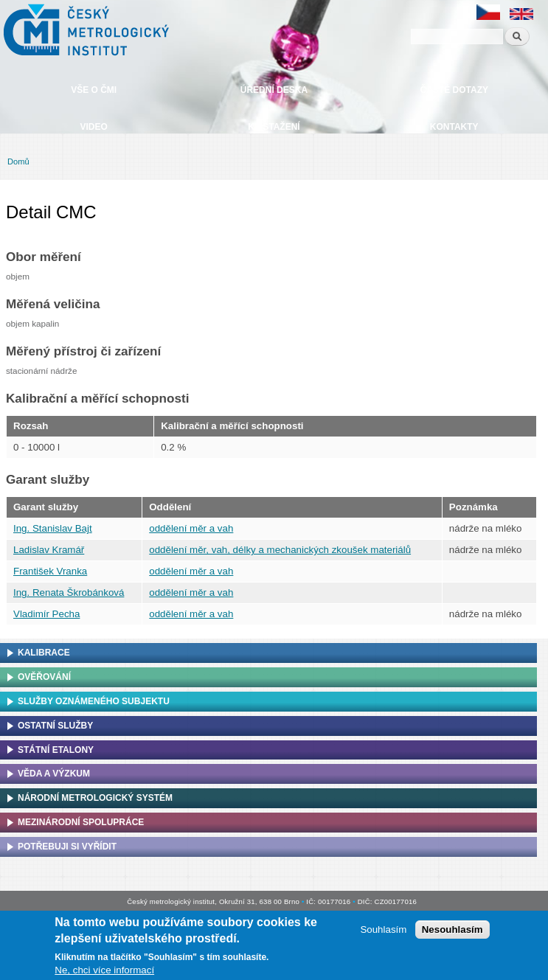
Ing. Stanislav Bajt (53, 528)
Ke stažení (274, 127)
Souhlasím (383, 932)
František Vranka (50, 571)
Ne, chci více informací (104, 974)
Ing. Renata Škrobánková (69, 592)
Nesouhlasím (452, 932)
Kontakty (454, 127)
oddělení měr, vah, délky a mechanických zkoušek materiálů (280, 550)
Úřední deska (274, 90)
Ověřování (44, 677)
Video (93, 127)
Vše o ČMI (94, 90)
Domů (18, 161)
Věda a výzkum (54, 774)
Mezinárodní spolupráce (81, 822)
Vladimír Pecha (46, 614)
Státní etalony (56, 750)
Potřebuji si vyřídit (67, 847)
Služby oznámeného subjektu (94, 701)
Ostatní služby (55, 726)
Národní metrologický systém (95, 798)
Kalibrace (44, 653)
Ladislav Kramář (49, 550)
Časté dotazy (454, 90)
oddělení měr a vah (191, 528)
